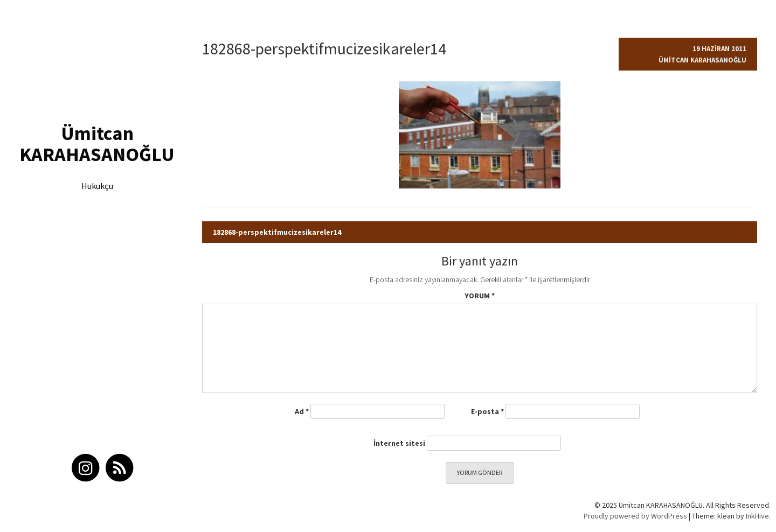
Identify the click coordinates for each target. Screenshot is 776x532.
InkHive (757, 516)
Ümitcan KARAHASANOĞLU (97, 144)
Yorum (480, 296)
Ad (302, 411)
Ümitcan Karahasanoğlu (702, 60)
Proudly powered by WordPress (635, 516)
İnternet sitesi (399, 443)
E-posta (487, 411)
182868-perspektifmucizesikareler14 (277, 232)
